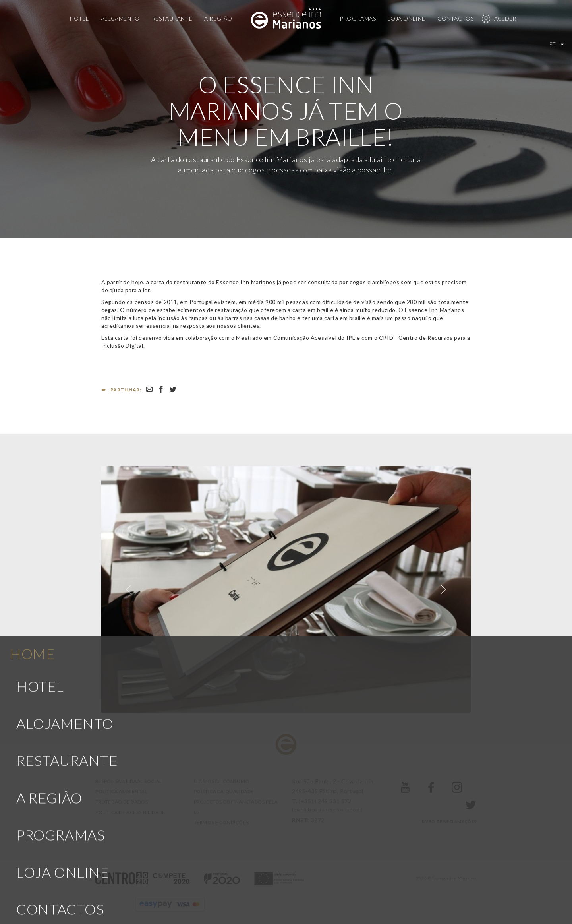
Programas (358, 18)
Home (32, 573)
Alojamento (120, 18)
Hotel (79, 18)
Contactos (455, 18)
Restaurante (172, 18)
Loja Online (407, 18)
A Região (218, 18)
